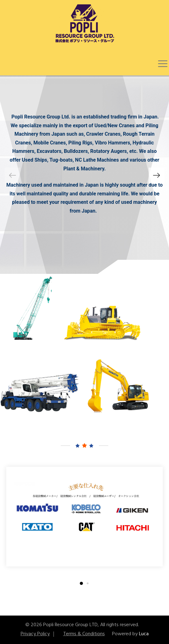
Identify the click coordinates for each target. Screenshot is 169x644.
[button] (156, 175)
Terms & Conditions (84, 634)
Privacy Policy (35, 634)
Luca (144, 634)
